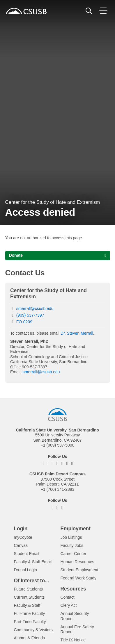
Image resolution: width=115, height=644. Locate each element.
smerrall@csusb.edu (35, 308)
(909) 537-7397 (30, 315)
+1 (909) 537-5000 (58, 445)
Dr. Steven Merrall (77, 333)
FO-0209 (24, 322)
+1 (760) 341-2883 (58, 489)
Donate (16, 255)
